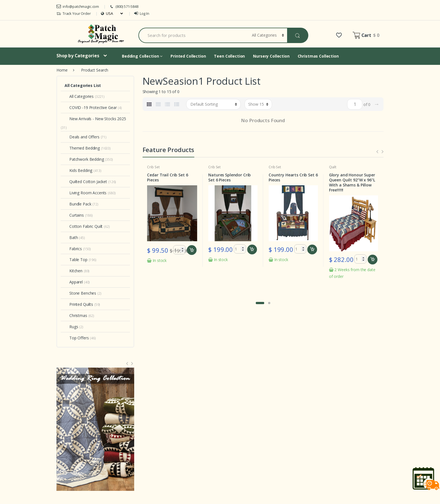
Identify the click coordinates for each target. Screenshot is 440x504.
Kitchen (74, 271)
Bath (71, 237)
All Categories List (83, 85)
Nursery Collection (271, 56)
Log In (142, 13)
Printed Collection (188, 56)
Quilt (333, 167)
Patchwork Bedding (84, 159)
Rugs (71, 327)
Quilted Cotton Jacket (86, 182)
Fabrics (73, 249)
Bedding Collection (142, 56)
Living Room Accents (86, 193)
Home (62, 70)
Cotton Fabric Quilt (84, 226)
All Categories (79, 96)
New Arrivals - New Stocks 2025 (95, 119)
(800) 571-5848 (124, 7)
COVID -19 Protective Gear (91, 107)
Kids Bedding (78, 170)
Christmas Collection (318, 56)
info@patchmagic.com (78, 6)
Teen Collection (229, 56)
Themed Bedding (82, 148)
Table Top (76, 260)
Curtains (74, 215)
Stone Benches (80, 293)
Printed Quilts (79, 304)
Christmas (76, 315)
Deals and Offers (82, 137)
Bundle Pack (78, 204)
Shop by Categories (78, 56)
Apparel (74, 282)
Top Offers (77, 338)
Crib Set (153, 167)
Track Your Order (74, 14)
